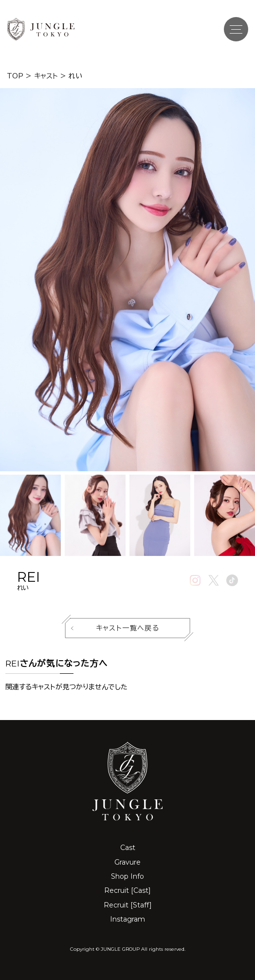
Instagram (127, 919)
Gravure (127, 862)
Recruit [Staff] (128, 905)
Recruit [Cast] (127, 890)
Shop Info (127, 876)
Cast (128, 848)
